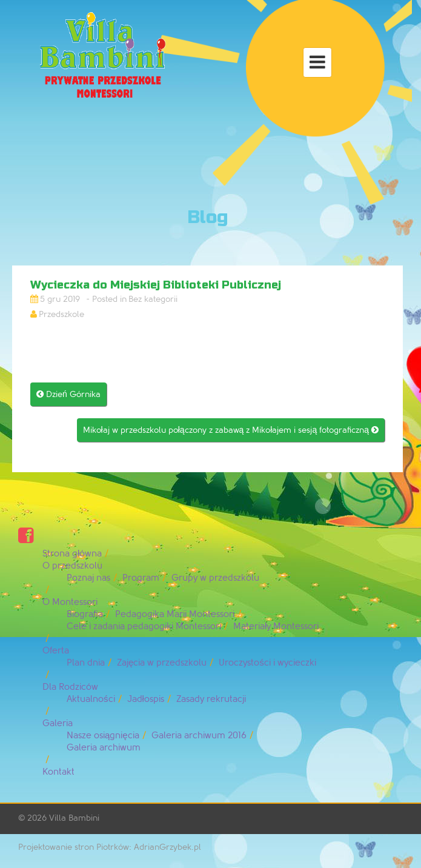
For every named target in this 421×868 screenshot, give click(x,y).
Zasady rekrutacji (211, 699)
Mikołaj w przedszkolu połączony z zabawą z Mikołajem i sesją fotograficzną (231, 430)
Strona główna (72, 554)
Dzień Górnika (68, 394)
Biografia (85, 614)
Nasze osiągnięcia (103, 736)
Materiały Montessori (276, 626)
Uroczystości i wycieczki (267, 663)
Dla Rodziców (70, 687)
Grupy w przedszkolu (215, 578)
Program (141, 578)
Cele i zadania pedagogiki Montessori (144, 626)
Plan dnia (86, 663)
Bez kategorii (153, 299)
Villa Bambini (74, 818)
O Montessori (70, 602)
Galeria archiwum (104, 748)
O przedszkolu (72, 566)
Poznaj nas (88, 578)
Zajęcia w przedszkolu (162, 663)
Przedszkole (61, 314)
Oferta (56, 651)
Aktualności (91, 699)
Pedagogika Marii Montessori (175, 614)
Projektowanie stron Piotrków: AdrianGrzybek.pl (110, 847)
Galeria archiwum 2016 (199, 736)
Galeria (58, 723)
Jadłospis (146, 699)
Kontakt (58, 772)
